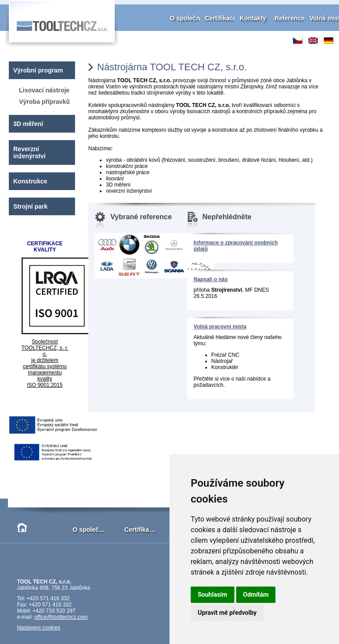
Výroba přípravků (44, 102)
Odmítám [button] (256, 594)
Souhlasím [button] (213, 594)
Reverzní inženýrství (29, 152)
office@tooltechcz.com (61, 617)
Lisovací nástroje (44, 90)
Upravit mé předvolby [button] (227, 613)
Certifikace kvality (231, 18)
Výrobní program (38, 70)
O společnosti (190, 18)
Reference (290, 18)
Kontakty (253, 18)
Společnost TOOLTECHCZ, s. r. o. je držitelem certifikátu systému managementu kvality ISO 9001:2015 (45, 363)
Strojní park (30, 206)
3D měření (28, 124)
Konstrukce (30, 181)
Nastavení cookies (38, 628)
